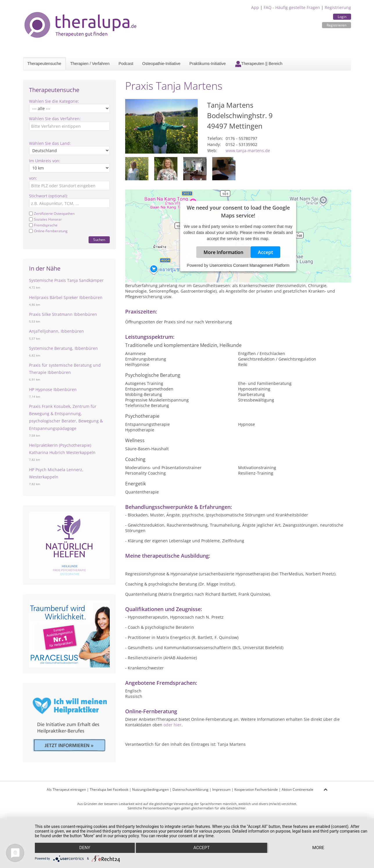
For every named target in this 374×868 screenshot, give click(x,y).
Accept (265, 252)
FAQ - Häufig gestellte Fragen (292, 7)
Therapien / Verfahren (90, 64)
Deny (84, 848)
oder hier (172, 725)
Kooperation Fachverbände (256, 789)
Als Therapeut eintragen (66, 789)
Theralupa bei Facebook (109, 789)
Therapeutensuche (44, 64)
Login (342, 17)
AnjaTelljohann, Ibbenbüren (56, 331)
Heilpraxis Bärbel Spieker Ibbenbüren (66, 297)
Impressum (221, 789)
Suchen (99, 240)
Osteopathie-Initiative (161, 64)
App (255, 7)
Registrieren (337, 25)
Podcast (126, 64)
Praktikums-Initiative (207, 64)
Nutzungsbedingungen (150, 789)
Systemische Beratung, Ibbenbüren (63, 348)
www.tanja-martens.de (248, 151)
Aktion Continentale (297, 789)
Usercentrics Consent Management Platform (249, 265)
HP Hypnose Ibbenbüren (53, 389)
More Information (223, 252)
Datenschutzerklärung (190, 789)
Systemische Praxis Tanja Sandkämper (66, 280)
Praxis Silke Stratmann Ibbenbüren (63, 314)
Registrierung (338, 7)
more (318, 848)
